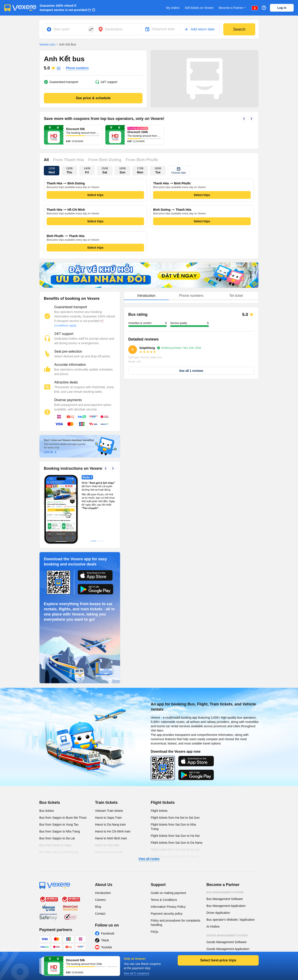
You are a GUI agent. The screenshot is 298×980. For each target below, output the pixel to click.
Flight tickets (163, 803)
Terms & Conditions (164, 900)
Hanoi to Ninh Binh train (111, 838)
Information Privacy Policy (168, 907)
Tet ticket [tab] (236, 296)
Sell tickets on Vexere (199, 8)
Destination (114, 29)
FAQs (155, 932)
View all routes (149, 859)
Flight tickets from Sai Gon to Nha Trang (173, 827)
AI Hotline (213, 927)
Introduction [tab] (146, 296)
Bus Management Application (226, 906)
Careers (100, 900)
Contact (100, 914)
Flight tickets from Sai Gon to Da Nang (177, 843)
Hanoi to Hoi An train (109, 852)
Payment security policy (167, 914)
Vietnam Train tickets (109, 811)
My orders (173, 8)
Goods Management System (227, 936)
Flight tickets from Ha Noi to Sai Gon (175, 818)
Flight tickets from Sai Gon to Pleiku (175, 856)
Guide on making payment (168, 893)
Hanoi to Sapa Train (108, 818)
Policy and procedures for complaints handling (176, 923)
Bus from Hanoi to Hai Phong (59, 852)
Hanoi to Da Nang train (110, 825)
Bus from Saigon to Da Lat (57, 838)
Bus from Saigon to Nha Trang (60, 831)
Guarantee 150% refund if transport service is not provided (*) (65, 8)
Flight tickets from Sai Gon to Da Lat (175, 850)
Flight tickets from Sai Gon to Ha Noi (175, 836)
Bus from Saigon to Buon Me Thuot (63, 818)
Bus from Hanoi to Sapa (55, 845)
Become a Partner (233, 8)
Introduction (103, 893)
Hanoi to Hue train (107, 845)
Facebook (108, 933)
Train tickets (106, 803)
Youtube (107, 947)
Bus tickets (50, 803)
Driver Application (218, 913)
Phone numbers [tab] (191, 296)
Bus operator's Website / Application (231, 920)
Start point (61, 29)
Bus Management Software (225, 899)
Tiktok (105, 940)
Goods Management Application (228, 949)
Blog (98, 907)
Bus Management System (225, 892)
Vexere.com (47, 44)
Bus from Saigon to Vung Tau (59, 825)
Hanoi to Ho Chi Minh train (113, 831)
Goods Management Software (227, 942)
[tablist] (191, 296)
